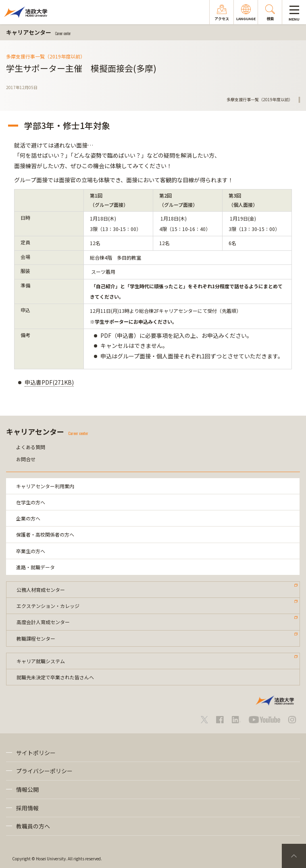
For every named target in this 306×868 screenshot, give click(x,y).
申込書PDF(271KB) (49, 382)
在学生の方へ (31, 502)
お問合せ (26, 459)
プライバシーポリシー (44, 771)
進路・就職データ (35, 567)
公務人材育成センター (41, 590)
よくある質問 (31, 447)
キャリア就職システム (41, 661)
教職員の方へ (33, 826)
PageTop (294, 856)
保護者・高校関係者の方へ (45, 534)
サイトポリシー (36, 753)
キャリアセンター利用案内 (45, 486)
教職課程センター (36, 638)
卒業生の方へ (31, 551)
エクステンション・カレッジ (48, 606)
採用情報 (27, 808)
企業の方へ (28, 518)
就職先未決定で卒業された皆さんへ (55, 677)
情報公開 (27, 789)
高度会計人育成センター (43, 622)
